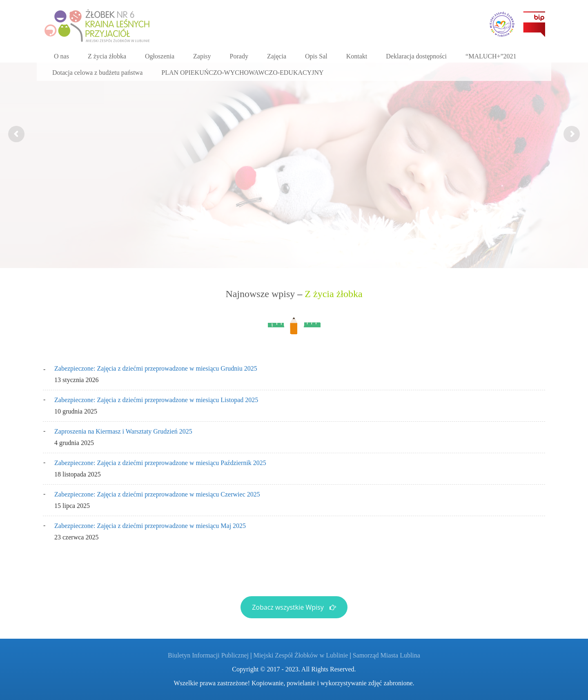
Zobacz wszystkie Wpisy (294, 607)
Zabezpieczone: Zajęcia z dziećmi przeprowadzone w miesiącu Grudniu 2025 (156, 368)
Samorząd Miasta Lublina (386, 655)
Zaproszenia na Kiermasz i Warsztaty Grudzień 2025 (123, 431)
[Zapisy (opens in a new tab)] (202, 56)
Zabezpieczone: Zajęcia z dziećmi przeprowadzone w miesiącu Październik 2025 (160, 463)
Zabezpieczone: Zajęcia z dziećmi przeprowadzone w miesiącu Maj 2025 (150, 526)
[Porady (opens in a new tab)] (239, 56)
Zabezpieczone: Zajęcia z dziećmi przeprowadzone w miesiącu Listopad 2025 (156, 400)
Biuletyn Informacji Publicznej (208, 655)
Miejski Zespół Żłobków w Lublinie (301, 655)
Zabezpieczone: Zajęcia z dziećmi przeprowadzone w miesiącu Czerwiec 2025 (157, 494)
